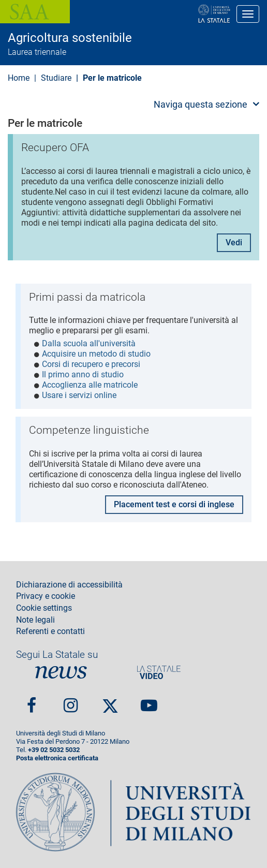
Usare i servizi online (79, 395)
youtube (149, 701)
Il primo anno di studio (83, 374)
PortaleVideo (159, 672)
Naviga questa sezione (201, 104)
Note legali (35, 620)
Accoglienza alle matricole (90, 385)
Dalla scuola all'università (89, 343)
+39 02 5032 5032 (54, 750)
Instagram (71, 701)
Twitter (110, 701)
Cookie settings (44, 608)
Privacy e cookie (46, 596)
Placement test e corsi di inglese (174, 504)
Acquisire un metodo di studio (96, 354)
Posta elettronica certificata (57, 758)
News (61, 672)
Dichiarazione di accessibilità (69, 585)
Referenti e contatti (50, 631)
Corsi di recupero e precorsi (91, 364)
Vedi (234, 242)
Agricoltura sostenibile (70, 38)
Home (19, 78)
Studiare (56, 78)
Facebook (32, 701)
